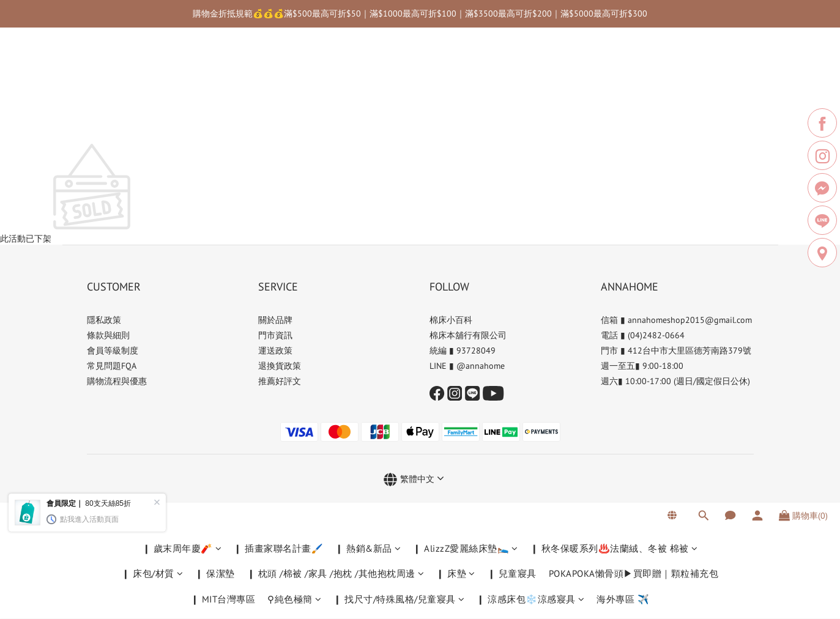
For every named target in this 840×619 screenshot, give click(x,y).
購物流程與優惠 (117, 381)
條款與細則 (108, 335)
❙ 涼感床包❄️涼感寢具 (530, 124)
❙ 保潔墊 (215, 98)
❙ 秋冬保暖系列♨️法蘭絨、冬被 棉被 (614, 73)
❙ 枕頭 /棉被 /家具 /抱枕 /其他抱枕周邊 (336, 98)
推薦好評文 (280, 381)
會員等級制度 (113, 350)
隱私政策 (104, 320)
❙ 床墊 (456, 98)
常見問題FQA (112, 366)
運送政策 (275, 350)
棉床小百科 (451, 320)
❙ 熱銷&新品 (368, 73)
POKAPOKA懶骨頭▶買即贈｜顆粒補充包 (634, 98)
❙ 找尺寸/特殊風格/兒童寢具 (399, 124)
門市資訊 (275, 335)
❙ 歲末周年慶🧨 (182, 73)
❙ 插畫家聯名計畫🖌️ (278, 73)
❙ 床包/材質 (152, 98)
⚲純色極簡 (294, 124)
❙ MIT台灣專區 (223, 124)
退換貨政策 (280, 366)
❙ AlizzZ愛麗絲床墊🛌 (466, 73)
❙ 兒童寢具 (512, 98)
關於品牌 (275, 320)
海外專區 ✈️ (623, 124)
